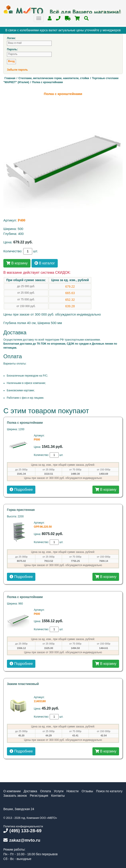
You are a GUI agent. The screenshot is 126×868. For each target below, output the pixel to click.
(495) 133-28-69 (22, 831)
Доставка (30, 791)
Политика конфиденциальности (23, 826)
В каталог (45, 263)
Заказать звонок (15, 796)
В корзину (17, 263)
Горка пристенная (21, 510)
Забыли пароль (17, 70)
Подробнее (21, 490)
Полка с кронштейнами (25, 423)
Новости (73, 791)
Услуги (59, 791)
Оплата (45, 791)
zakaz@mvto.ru (22, 840)
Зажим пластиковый (23, 684)
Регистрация (39, 796)
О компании (12, 791)
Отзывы (87, 791)
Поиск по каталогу (109, 791)
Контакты (58, 796)
